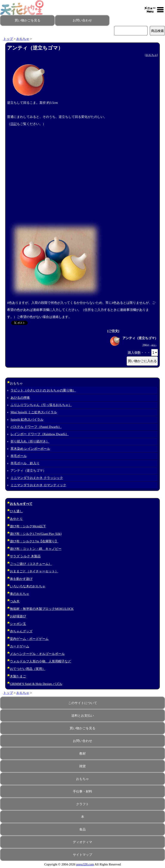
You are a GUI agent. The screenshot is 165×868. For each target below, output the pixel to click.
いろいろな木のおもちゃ (28, 586)
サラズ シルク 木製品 (25, 556)
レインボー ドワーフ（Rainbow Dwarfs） (40, 434)
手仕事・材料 (82, 791)
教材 (82, 754)
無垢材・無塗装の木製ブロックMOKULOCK (42, 609)
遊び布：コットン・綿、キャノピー (36, 549)
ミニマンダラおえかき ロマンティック (38, 485)
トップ (8, 39)
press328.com (85, 864)
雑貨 (82, 766)
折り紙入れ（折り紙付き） (30, 441)
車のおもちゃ (20, 594)
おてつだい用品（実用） (28, 669)
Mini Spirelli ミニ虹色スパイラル (34, 412)
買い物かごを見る (27, 20)
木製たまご (18, 676)
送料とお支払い (83, 716)
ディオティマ (82, 842)
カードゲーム (20, 646)
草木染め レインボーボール (30, 449)
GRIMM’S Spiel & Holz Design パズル (36, 684)
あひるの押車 (20, 398)
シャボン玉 (18, 624)
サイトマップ (82, 855)
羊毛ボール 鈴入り (25, 463)
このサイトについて (83, 703)
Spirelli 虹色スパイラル (27, 420)
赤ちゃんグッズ (21, 631)
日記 (14, 124)
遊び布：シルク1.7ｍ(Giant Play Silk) (36, 534)
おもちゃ (23, 39)
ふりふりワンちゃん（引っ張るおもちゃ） (41, 405)
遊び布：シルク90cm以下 (28, 526)
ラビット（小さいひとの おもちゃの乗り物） (43, 390)
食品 (82, 829)
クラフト (82, 804)
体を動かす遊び (21, 579)
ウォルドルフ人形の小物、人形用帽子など (40, 661)
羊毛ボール (19, 456)
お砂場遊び (18, 616)
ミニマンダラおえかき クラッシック (37, 478)
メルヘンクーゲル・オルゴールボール (37, 654)
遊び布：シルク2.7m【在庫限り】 (34, 541)
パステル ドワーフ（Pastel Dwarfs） (36, 427)
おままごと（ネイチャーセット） (34, 571)
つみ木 (15, 601)
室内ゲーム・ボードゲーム (29, 639)
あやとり (16, 519)
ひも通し (16, 511)
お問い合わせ (82, 20)
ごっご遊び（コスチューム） (31, 564)
